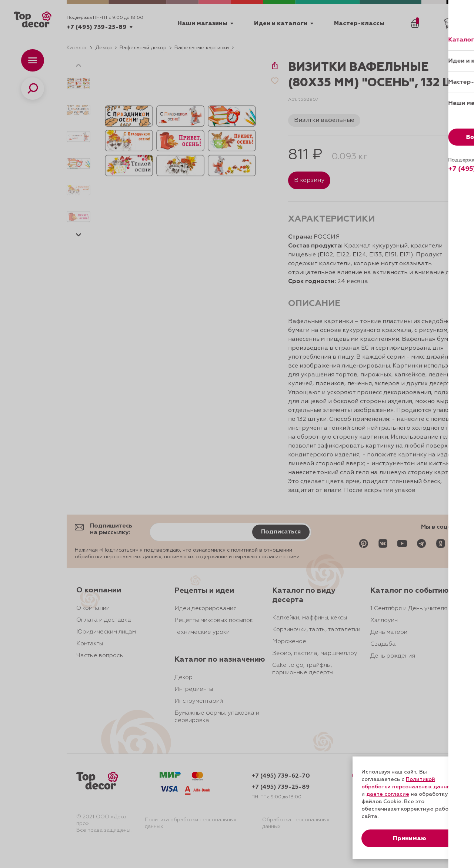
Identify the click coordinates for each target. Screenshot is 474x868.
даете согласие (388, 794)
